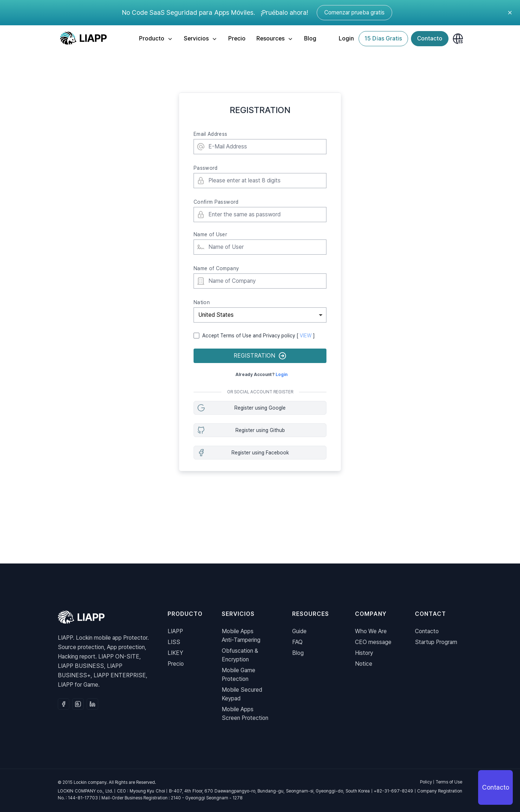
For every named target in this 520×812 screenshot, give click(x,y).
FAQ (297, 642)
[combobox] (260, 315)
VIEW (306, 336)
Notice (364, 664)
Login (346, 38)
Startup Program (436, 642)
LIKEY (175, 653)
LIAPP (175, 631)
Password (206, 168)
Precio (237, 38)
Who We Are (371, 631)
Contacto (430, 38)
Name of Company (216, 268)
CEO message (373, 642)
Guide (299, 631)
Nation (202, 302)
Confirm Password (216, 202)
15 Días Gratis (383, 38)
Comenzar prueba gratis (354, 12)
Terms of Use (449, 782)
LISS (174, 642)
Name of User (210, 234)
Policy (426, 782)
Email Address (211, 134)
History (364, 653)
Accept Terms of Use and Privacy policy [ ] (259, 336)
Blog (310, 38)
